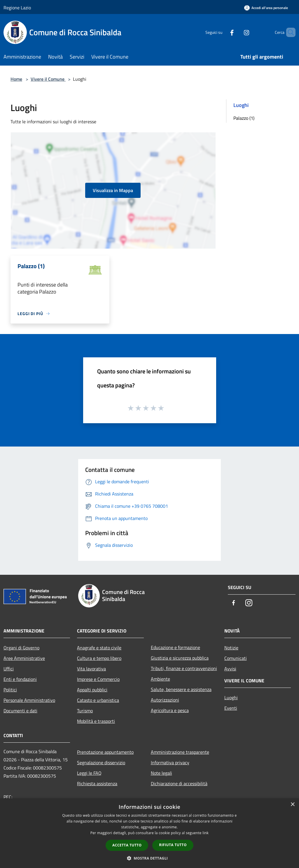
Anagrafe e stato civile (99, 648)
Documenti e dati (20, 711)
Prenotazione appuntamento (105, 752)
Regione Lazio (17, 8)
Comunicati (236, 658)
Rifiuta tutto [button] (173, 845)
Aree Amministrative (24, 658)
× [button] (292, 805)
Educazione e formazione (175, 647)
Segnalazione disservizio (101, 762)
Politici (10, 690)
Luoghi (231, 697)
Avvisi (230, 669)
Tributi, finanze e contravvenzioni (184, 668)
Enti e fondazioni (20, 679)
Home (16, 79)
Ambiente (160, 679)
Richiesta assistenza (97, 783)
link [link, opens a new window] (206, 833)
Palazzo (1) (244, 118)
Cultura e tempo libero (99, 658)
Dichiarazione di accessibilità (179, 783)
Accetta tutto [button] (127, 845)
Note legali (161, 773)
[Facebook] (222, 32)
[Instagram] (237, 32)
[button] (150, 858)
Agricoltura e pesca (170, 710)
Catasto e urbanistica (98, 700)
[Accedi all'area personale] (266, 8)
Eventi (231, 708)
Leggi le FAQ (89, 773)
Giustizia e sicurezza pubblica (180, 658)
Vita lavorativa (91, 669)
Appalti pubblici (92, 690)
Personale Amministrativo (29, 700)
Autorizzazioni (165, 700)
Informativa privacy (170, 762)
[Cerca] (288, 32)
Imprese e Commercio (98, 679)
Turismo (85, 711)
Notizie (231, 648)
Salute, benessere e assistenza (181, 689)
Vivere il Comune (48, 79)
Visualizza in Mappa (113, 190)
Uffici (9, 669)
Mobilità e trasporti (96, 721)
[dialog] (149, 833)
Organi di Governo (21, 648)
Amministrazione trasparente (180, 752)
